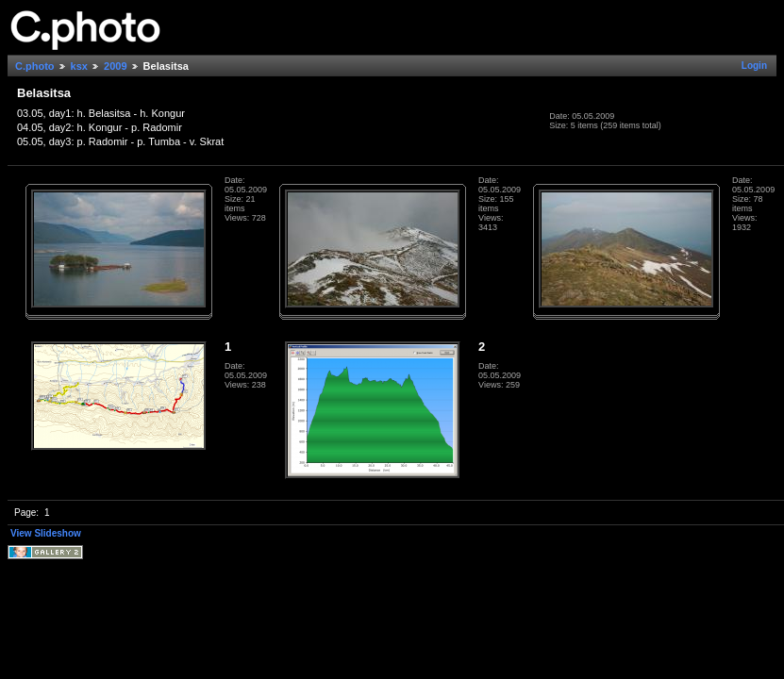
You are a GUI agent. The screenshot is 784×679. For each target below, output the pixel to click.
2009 (115, 66)
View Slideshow (46, 533)
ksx (79, 66)
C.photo (35, 66)
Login (754, 66)
